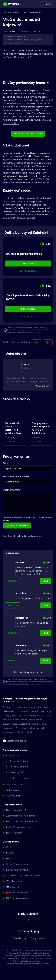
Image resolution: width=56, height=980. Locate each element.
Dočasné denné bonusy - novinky (17, 40)
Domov (6, 12)
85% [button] (48, 286)
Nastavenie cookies (17, 741)
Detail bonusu (28, 271)
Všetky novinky (36, 40)
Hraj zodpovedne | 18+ (17, 810)
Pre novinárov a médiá (17, 870)
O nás (9, 847)
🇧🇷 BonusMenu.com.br (17, 898)
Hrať (46, 581)
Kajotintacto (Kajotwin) (13, 43)
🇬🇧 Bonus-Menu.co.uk (17, 893)
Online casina (13, 790)
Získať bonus (28, 263)
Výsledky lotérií (14, 796)
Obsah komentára (11, 490)
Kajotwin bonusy (44, 107)
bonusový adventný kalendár (17, 94)
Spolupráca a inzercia (17, 864)
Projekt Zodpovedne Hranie (19, 827)
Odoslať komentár (17, 525)
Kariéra (10, 858)
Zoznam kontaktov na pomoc (21, 816)
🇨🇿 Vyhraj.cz (13, 887)
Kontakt (10, 853)
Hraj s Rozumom (14, 833)
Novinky (15, 12)
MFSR (29, 732)
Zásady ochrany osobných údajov (23, 876)
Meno (6, 463)
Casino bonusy (13, 755)
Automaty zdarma (15, 784)
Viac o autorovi (43, 386)
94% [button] (48, 244)
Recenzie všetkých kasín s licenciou (23, 821)
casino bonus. (10, 201)
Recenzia (13, 581)
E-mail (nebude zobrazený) (16, 477)
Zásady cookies (14, 881)
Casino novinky (21, 37)
